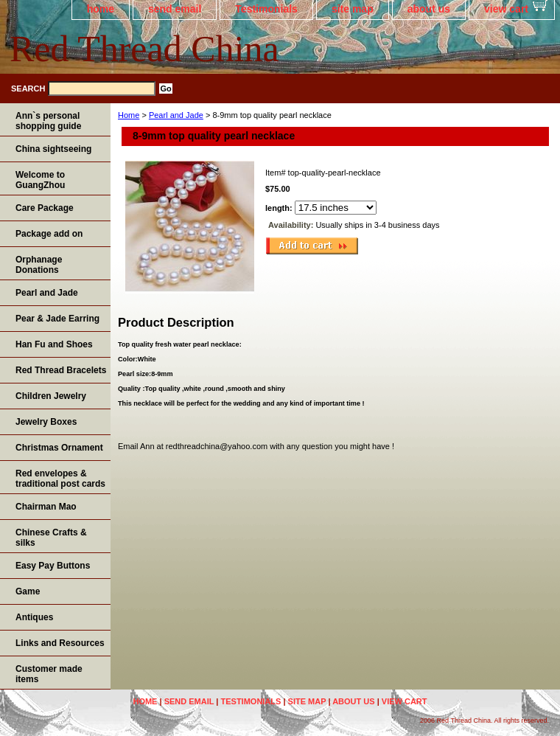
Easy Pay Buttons (53, 566)
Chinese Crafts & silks (51, 538)
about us (429, 9)
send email (175, 9)
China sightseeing (53, 149)
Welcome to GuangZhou (40, 180)
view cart (506, 9)
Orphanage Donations (39, 265)
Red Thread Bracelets (61, 370)
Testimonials (266, 9)
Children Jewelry (51, 396)
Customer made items (49, 674)
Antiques (34, 617)
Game (28, 591)
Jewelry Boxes (46, 422)
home (101, 9)
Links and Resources (60, 643)
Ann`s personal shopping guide (48, 121)
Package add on (49, 234)
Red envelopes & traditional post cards (60, 479)
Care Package (45, 208)
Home (129, 115)
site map (353, 9)
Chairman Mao (46, 507)
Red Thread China (144, 49)
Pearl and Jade (176, 115)
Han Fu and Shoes (54, 344)
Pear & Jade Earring (57, 319)
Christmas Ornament (59, 448)
